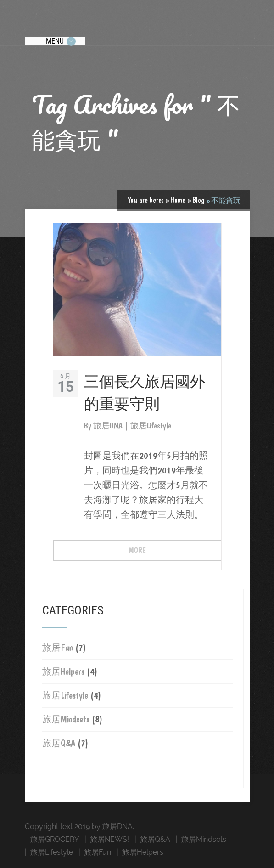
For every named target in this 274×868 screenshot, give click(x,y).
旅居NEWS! (109, 839)
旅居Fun (58, 648)
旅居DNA (109, 426)
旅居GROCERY (55, 839)
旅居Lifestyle (65, 695)
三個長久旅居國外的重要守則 (145, 392)
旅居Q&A (59, 743)
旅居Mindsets (66, 719)
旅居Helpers (63, 671)
